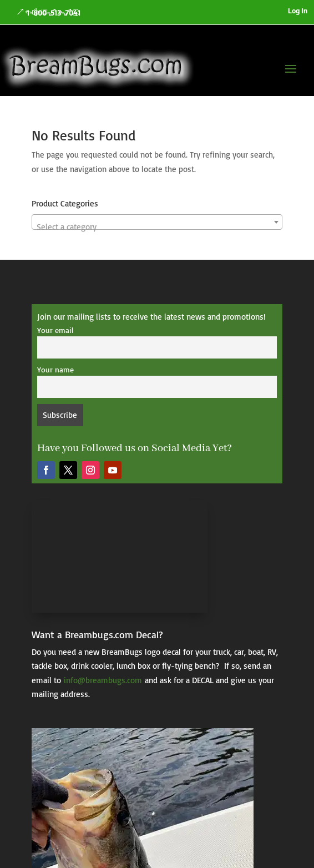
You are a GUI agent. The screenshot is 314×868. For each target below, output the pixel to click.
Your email (55, 330)
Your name (55, 369)
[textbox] (157, 227)
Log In (298, 11)
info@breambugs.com (103, 680)
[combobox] (157, 222)
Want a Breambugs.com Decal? (97, 634)
